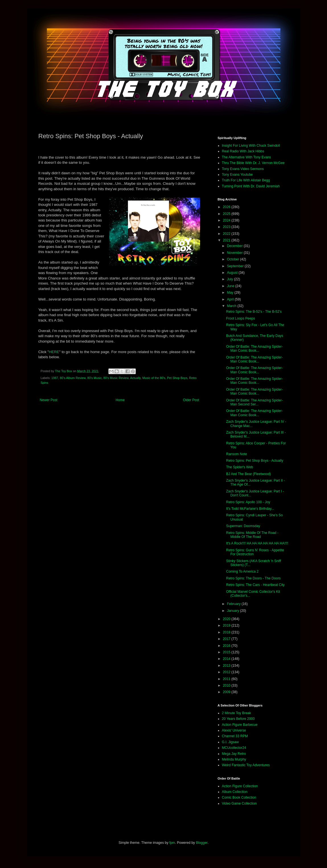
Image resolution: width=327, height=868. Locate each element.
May (231, 293)
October (233, 259)
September (236, 266)
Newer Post (49, 400)
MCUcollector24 (234, 748)
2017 (227, 639)
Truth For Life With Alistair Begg (246, 180)
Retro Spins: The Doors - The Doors (253, 578)
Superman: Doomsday (243, 526)
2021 (227, 240)
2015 (227, 652)
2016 (227, 646)
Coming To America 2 (242, 571)
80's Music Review (116, 378)
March (232, 306)
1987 (55, 378)
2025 (227, 214)
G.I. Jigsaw (230, 742)
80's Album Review (73, 378)
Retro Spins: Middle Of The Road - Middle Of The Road (252, 535)
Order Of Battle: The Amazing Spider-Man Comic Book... (254, 349)
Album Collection (235, 792)
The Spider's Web (239, 467)
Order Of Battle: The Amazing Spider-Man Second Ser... (254, 402)
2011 (227, 679)
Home (120, 400)
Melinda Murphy (234, 759)
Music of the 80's (154, 378)
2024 (227, 220)
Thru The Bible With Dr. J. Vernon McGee (253, 163)
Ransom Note (236, 454)
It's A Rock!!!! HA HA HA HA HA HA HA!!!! (257, 543)
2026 (227, 207)
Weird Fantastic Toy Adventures (246, 765)
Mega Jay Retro (234, 754)
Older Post (191, 400)
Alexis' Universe (234, 730)
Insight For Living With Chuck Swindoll (251, 146)
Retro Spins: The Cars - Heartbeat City (255, 585)
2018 (227, 632)
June (231, 286)
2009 (227, 692)
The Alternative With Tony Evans (247, 157)
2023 (227, 227)
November (235, 253)
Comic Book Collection (239, 797)
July (230, 279)
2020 (227, 619)
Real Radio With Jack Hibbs (243, 151)
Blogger (202, 843)
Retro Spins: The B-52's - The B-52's (254, 312)
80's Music (95, 378)
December (235, 246)
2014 (227, 659)
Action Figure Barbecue (240, 725)
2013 (227, 666)
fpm (172, 843)
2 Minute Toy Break (237, 713)
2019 (227, 625)
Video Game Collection (239, 803)
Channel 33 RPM (235, 736)
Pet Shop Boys (177, 378)
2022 (227, 234)
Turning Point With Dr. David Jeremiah (251, 186)
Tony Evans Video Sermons (243, 169)
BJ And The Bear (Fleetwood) (248, 474)
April (231, 299)
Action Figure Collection (240, 786)
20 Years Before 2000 (238, 719)
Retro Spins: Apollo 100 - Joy (248, 502)
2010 (227, 685)
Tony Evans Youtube (237, 175)
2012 (227, 672)
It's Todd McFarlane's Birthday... (250, 509)
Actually (135, 378)
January (233, 611)
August (233, 273)
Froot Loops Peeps (240, 318)
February (234, 604)
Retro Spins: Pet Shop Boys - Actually (255, 461)
